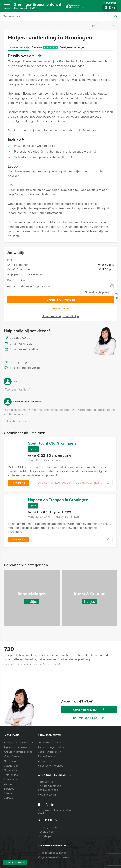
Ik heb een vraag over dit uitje (61, 316)
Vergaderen (45, 758)
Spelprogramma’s (48, 824)
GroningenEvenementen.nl (39, 6)
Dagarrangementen (49, 739)
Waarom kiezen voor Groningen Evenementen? (32, 661)
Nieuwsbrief (11, 758)
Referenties (11, 772)
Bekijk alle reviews (17, 421)
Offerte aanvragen (61, 300)
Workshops (44, 833)
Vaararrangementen (50, 749)
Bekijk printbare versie (22, 368)
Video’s (8, 795)
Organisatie (11, 767)
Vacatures (10, 781)
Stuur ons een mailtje (21, 350)
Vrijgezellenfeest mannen (53, 849)
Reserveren (61, 309)
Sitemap (9, 790)
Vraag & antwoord (14, 753)
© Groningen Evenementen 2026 (54, 808)
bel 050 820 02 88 (89, 715)
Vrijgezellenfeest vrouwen (53, 854)
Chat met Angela (18, 344)
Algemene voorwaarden (18, 744)
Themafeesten (46, 753)
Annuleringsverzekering (18, 749)
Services (9, 785)
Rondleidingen (47, 829)
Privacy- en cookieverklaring (20, 739)
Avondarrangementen (51, 744)
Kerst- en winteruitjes (50, 762)
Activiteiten (10, 776)
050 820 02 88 (20, 338)
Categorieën (11, 762)
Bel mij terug (15, 362)
